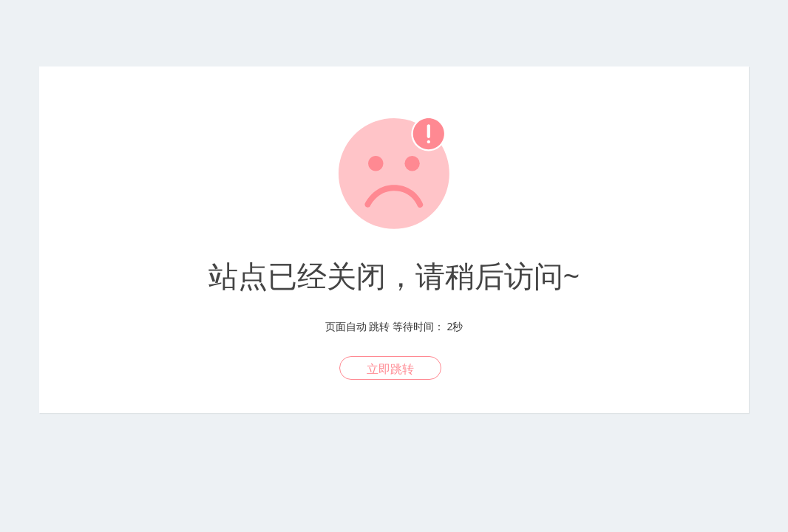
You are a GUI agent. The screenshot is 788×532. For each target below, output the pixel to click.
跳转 (379, 326)
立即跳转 (390, 369)
